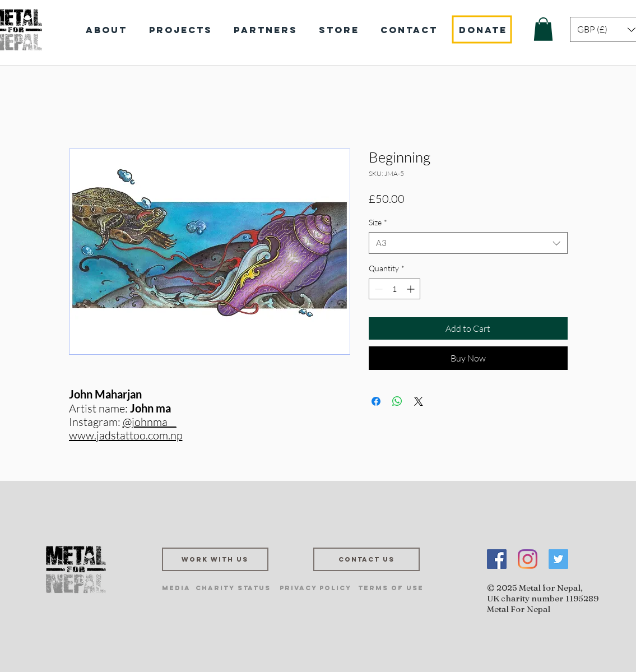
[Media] (176, 588)
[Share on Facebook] (376, 401)
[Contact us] (366, 559)
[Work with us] (215, 559)
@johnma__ (150, 422)
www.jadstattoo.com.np (126, 435)
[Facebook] (497, 559)
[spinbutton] (394, 289)
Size (378, 222)
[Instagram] (528, 559)
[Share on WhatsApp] (397, 401)
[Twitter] (558, 559)
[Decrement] (377, 289)
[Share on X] (419, 401)
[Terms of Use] (391, 588)
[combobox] (468, 243)
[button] (543, 29)
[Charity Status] (233, 588)
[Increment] (412, 289)
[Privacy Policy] (315, 588)
